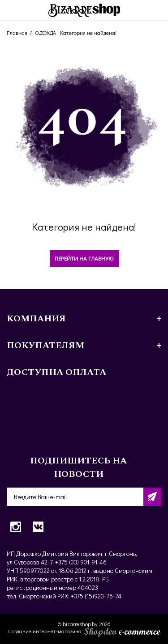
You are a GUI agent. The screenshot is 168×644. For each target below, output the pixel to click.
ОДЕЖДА (45, 33)
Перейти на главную (84, 258)
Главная (17, 33)
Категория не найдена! (88, 33)
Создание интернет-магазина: (84, 631)
